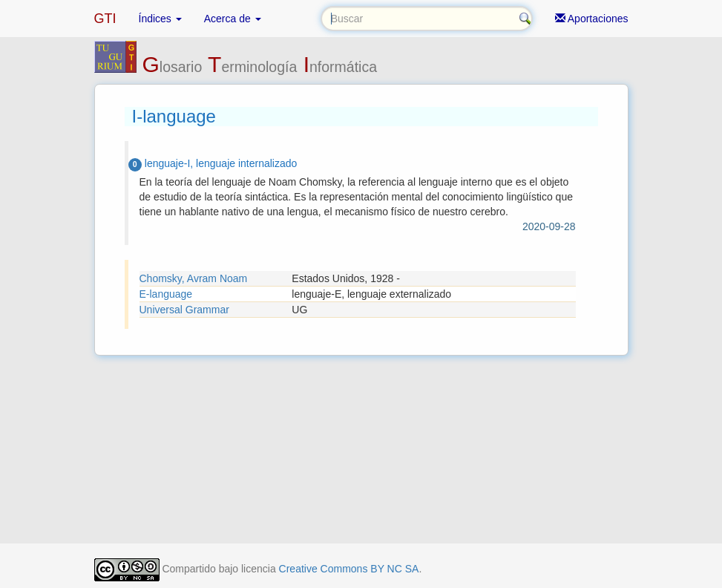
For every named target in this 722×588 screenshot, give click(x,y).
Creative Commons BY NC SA (349, 569)
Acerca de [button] (233, 19)
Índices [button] (160, 19)
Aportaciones (592, 19)
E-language (166, 294)
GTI (105, 19)
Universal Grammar (184, 310)
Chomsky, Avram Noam (194, 278)
